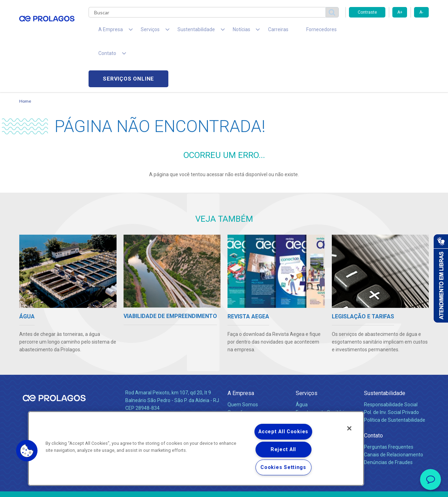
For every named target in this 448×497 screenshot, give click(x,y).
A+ (400, 12)
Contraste (367, 12)
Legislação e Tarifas (318, 373)
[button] (27, 451)
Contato (373, 389)
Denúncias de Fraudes (388, 415)
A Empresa (241, 346)
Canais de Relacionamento (394, 408)
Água (302, 358)
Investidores (241, 373)
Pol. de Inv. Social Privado (391, 365)
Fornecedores (289, 32)
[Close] (349, 428)
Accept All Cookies (283, 432)
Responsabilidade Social (391, 358)
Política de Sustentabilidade (395, 373)
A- (421, 12)
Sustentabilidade (385, 346)
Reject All (283, 450)
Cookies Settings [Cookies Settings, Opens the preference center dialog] (283, 467)
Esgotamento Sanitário (321, 365)
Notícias (238, 389)
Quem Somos (243, 358)
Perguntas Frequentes (389, 400)
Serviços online (389, 32)
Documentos (310, 388)
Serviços (307, 346)
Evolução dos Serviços (320, 381)
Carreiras (252, 32)
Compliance (241, 365)
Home (25, 54)
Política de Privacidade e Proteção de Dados (224, 486)
